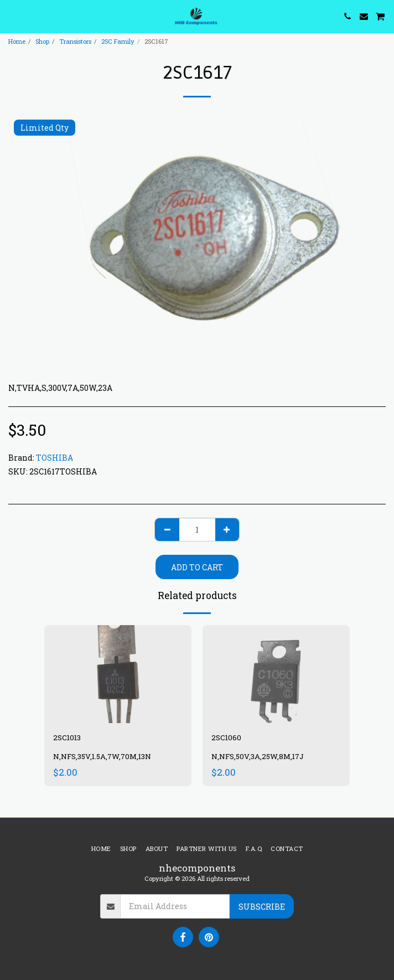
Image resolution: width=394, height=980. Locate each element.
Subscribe (262, 907)
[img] (118, 674)
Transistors (75, 41)
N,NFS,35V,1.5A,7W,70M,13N (102, 756)
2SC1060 (226, 737)
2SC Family (118, 41)
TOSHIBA (55, 458)
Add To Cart (197, 567)
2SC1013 (67, 737)
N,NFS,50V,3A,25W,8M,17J (258, 756)
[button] (12, 16)
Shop (42, 41)
